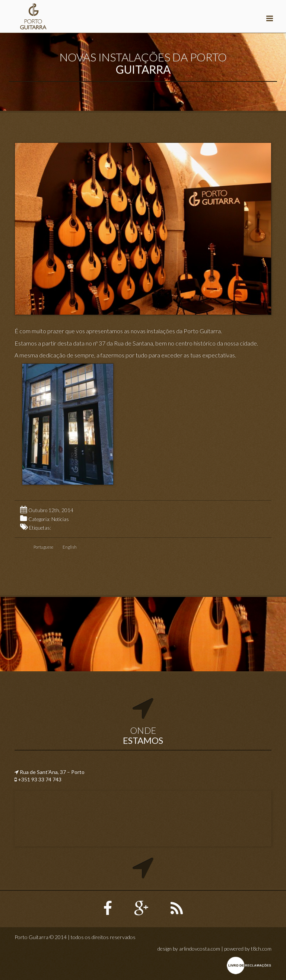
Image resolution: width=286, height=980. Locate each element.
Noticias (60, 519)
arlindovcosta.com (200, 949)
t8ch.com (261, 949)
